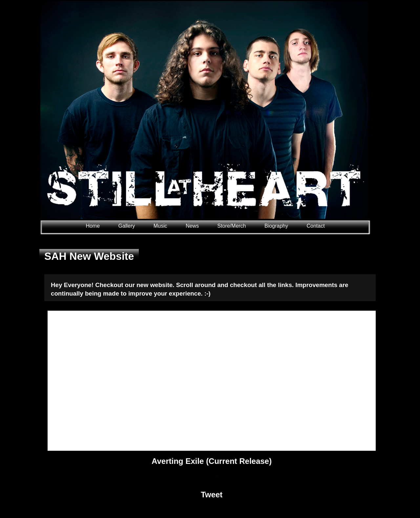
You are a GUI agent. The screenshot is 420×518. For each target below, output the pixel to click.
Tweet (212, 495)
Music (160, 226)
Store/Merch (231, 226)
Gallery (127, 226)
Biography (276, 226)
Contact (315, 226)
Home (93, 226)
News (192, 226)
